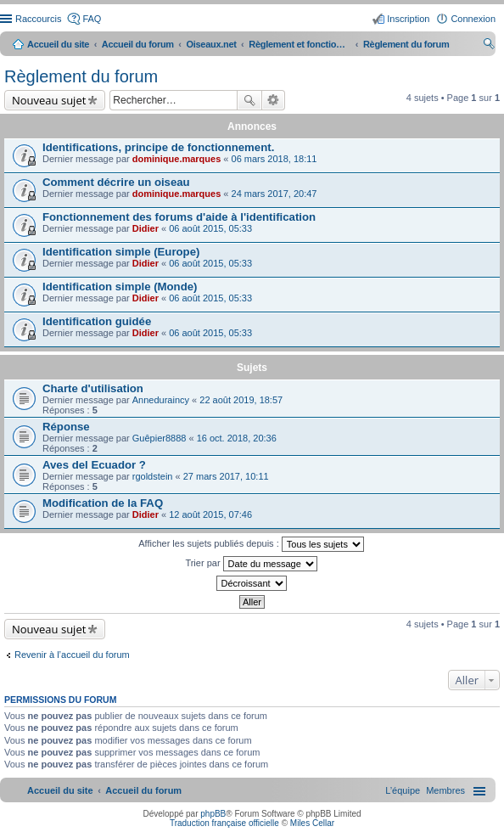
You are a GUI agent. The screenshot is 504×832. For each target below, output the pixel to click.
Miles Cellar (312, 823)
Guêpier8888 (160, 438)
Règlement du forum (81, 76)
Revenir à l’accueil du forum (72, 655)
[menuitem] (445, 790)
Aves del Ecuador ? (94, 465)
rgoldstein (153, 476)
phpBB (213, 814)
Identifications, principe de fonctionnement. (158, 147)
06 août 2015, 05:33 (210, 228)
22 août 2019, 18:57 (241, 400)
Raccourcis (38, 19)
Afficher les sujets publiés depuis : (251, 544)
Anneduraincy (161, 400)
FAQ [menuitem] (92, 19)
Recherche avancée (274, 100)
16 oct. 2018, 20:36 (237, 438)
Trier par (251, 564)
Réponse (66, 427)
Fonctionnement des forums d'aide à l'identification (179, 217)
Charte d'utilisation (93, 388)
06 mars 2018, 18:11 (274, 159)
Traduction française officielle (224, 823)
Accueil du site (58, 44)
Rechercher (249, 100)
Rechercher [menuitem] (489, 46)
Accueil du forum (138, 44)
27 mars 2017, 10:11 (226, 476)
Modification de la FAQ (103, 503)
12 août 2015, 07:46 (210, 514)
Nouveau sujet (49, 100)
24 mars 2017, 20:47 (274, 194)
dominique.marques (177, 159)
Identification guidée (97, 321)
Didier (146, 228)
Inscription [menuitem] (408, 19)
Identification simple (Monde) (120, 287)
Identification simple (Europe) (121, 252)
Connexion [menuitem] (473, 19)
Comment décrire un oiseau (116, 182)
